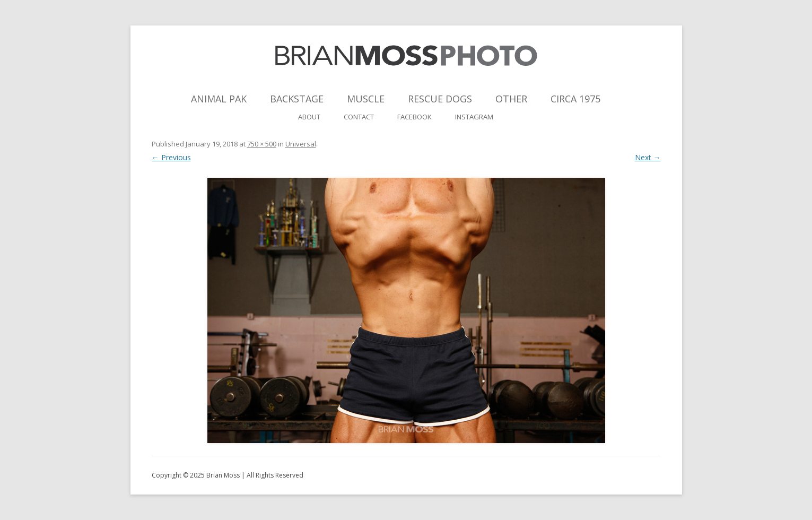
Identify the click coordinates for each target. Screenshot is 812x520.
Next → (648, 157)
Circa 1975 (575, 99)
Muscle (366, 99)
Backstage (297, 99)
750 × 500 (262, 144)
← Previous (171, 157)
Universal (301, 144)
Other (511, 99)
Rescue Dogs (440, 99)
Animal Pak (219, 99)
